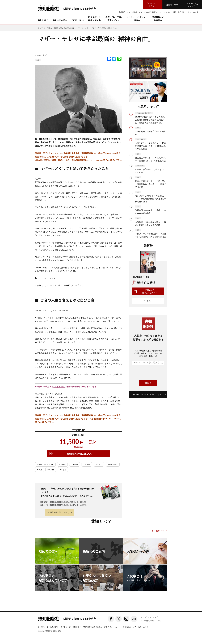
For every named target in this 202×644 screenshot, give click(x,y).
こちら (67, 160)
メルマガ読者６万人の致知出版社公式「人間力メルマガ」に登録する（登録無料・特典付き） (148, 353)
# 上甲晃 (62, 464)
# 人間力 (99, 464)
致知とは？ (43, 20)
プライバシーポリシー (112, 627)
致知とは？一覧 (158, 531)
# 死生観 (51, 469)
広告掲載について (129, 627)
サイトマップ (65, 627)
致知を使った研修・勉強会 (94, 19)
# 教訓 (39, 469)
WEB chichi (78, 20)
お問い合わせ (143, 627)
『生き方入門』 (59, 386)
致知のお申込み (60, 20)
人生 (38, 60)
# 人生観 (75, 464)
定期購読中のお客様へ (158, 19)
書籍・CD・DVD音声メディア (113, 19)
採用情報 (77, 627)
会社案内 (41, 627)
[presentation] (151, 373)
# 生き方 (63, 469)
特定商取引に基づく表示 (93, 627)
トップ (40, 28)
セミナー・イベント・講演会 (137, 19)
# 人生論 (87, 464)
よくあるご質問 (52, 627)
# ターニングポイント (45, 464)
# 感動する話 (113, 464)
